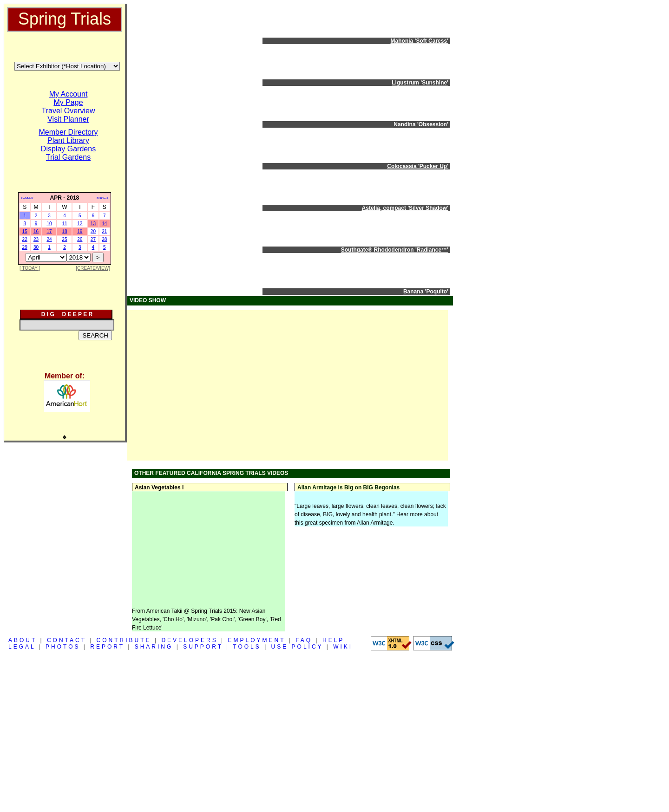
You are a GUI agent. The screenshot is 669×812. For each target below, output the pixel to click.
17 (49, 231)
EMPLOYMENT (257, 640)
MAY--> (103, 198)
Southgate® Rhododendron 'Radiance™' (395, 250)
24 (49, 239)
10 (49, 224)
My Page (68, 102)
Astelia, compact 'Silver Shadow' (405, 208)
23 (36, 239)
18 (64, 231)
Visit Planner (68, 119)
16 (36, 231)
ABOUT (23, 640)
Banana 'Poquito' (426, 292)
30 (36, 247)
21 (104, 231)
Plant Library (68, 140)
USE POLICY (297, 647)
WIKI (343, 647)
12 (80, 224)
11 (64, 224)
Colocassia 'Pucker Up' (418, 166)
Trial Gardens (68, 157)
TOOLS (247, 647)
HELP (333, 640)
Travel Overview (69, 111)
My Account (69, 94)
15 (25, 231)
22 (25, 239)
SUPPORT (203, 647)
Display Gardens (68, 149)
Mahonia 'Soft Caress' (420, 41)
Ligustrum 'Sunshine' (420, 83)
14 (104, 224)
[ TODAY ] (30, 268)
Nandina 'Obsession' (421, 124)
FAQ (304, 640)
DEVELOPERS (189, 640)
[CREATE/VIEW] (93, 268)
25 (64, 239)
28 (104, 239)
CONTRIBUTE (124, 640)
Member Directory (68, 132)
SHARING (154, 647)
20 (93, 231)
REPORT (107, 647)
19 (80, 231)
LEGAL (22, 647)
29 (25, 247)
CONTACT (67, 640)
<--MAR (27, 198)
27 (93, 239)
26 (80, 239)
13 (93, 224)
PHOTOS (63, 647)
